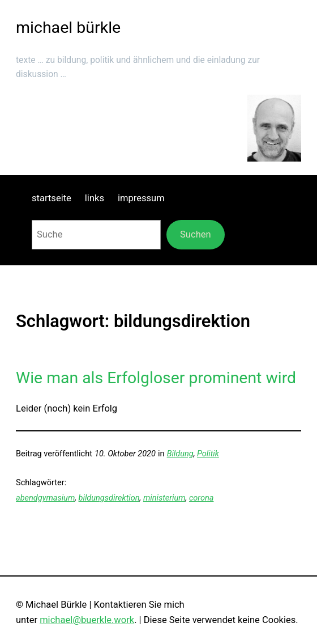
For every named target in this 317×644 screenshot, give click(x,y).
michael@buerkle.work (87, 620)
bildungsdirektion (109, 498)
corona (202, 498)
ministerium (164, 498)
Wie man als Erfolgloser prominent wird (156, 378)
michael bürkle (68, 27)
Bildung (180, 454)
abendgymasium (45, 498)
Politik (208, 454)
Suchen (196, 234)
